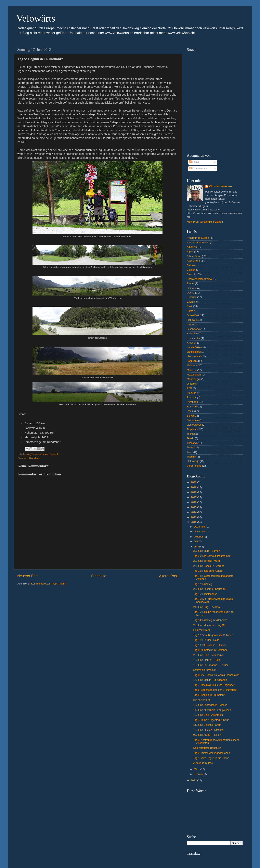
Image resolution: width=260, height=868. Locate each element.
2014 (194, 512)
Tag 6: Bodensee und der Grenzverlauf (215, 690)
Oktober (199, 537)
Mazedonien (194, 375)
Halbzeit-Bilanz (202, 630)
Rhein (190, 411)
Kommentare (198, 169)
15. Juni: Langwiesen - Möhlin (210, 705)
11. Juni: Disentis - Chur (207, 725)
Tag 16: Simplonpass (205, 594)
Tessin (191, 438)
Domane (192, 288)
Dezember (200, 527)
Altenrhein (34, 458)
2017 (194, 497)
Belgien (191, 270)
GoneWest (193, 315)
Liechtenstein (194, 356)
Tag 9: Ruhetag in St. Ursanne (210, 650)
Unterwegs (193, 461)
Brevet (191, 283)
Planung (192, 393)
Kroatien (192, 343)
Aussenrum (193, 261)
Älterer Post (168, 576)
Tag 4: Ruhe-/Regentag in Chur (211, 720)
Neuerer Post (28, 576)
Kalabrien (192, 334)
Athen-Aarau (194, 256)
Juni (197, 547)
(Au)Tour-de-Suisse (37, 454)
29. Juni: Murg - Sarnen (207, 551)
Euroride (192, 297)
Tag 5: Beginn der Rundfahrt (209, 695)
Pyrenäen (192, 402)
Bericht (54, 454)
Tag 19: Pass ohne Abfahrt (208, 571)
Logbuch (192, 361)
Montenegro (194, 379)
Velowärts (36, 18)
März (197, 769)
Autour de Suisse (203, 763)
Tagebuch (192, 429)
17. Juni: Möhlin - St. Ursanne (210, 680)
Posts (194, 162)
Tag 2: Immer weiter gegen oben (212, 753)
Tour (189, 452)
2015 (194, 507)
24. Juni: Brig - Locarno (206, 607)
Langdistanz (194, 352)
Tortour (191, 448)
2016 (194, 502)
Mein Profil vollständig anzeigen (205, 222)
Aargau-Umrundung (198, 243)
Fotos (190, 311)
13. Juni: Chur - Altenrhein (208, 715)
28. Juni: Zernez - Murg (206, 561)
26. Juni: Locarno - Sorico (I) (209, 589)
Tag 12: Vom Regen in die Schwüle (213, 635)
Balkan (191, 265)
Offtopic (191, 384)
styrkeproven (194, 425)
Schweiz (192, 416)
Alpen (190, 252)
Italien (190, 325)
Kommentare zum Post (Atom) (48, 584)
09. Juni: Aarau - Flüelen (207, 735)
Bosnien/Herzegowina (199, 279)
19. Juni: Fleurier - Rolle (207, 660)
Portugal (192, 397)
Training (191, 457)
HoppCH (192, 320)
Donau (191, 293)
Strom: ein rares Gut (205, 670)
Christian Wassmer (221, 186)
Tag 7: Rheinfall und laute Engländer (214, 685)
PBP (189, 388)
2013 (194, 517)
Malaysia (192, 366)
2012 (194, 522)
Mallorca (192, 370)
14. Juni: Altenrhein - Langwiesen (212, 710)
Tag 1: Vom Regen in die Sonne (211, 758)
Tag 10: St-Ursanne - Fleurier (210, 645)
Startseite (99, 576)
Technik (191, 434)
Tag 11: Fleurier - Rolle (206, 640)
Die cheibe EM (201, 700)
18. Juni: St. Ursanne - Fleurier (211, 665)
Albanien (192, 247)
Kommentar (193, 338)
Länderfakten (194, 347)
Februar (199, 774)
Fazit (190, 306)
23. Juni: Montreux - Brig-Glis (210, 625)
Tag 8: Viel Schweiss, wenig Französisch (216, 675)
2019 (194, 487)
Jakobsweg (193, 329)
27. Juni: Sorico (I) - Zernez (209, 566)
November (200, 532)
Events (191, 302)
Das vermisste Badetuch (207, 748)
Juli (196, 542)
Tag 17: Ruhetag (203, 584)
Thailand (192, 443)
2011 (194, 780)
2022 (194, 482)
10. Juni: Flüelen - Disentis (208, 730)
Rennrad (192, 407)
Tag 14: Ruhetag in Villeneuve (210, 620)
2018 (194, 492)
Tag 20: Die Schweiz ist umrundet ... (214, 556)
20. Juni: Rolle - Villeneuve (208, 655)
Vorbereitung (194, 466)
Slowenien (193, 420)
